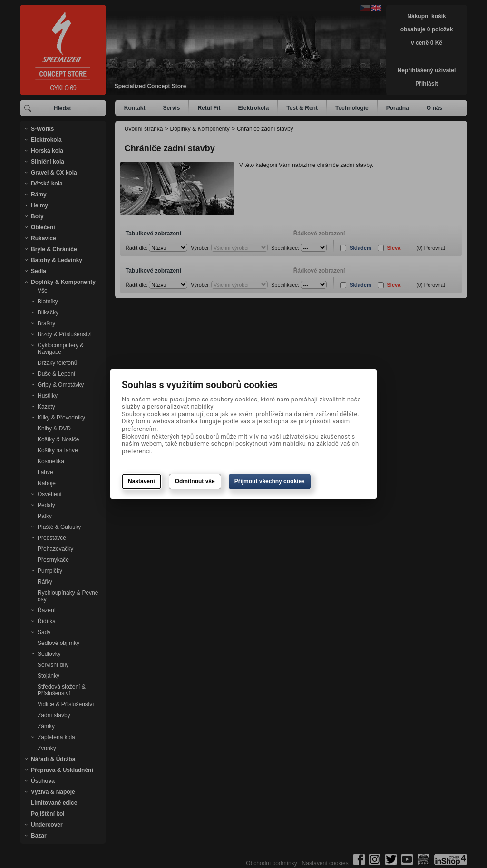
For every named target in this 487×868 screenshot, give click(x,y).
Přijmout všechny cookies (270, 481)
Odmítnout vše (195, 481)
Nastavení (141, 481)
